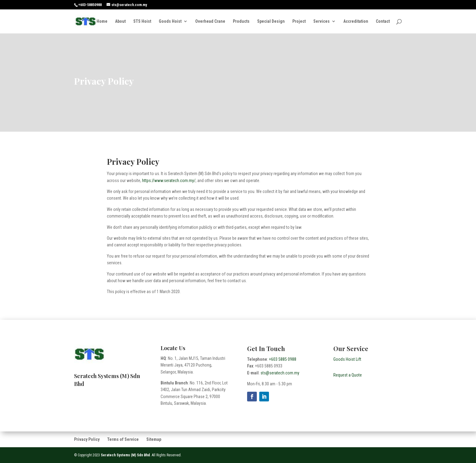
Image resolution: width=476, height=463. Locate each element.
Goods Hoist (170, 21)
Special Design (271, 21)
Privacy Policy (87, 439)
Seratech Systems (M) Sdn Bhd (125, 455)
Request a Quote (348, 375)
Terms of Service (123, 439)
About (120, 21)
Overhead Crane (210, 21)
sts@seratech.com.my (280, 373)
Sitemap (154, 439)
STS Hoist (142, 21)
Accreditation (356, 21)
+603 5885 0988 (283, 359)
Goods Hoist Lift (347, 359)
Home (102, 21)
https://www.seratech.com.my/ (169, 181)
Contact (383, 21)
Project (299, 21)
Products (241, 21)
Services (321, 21)
